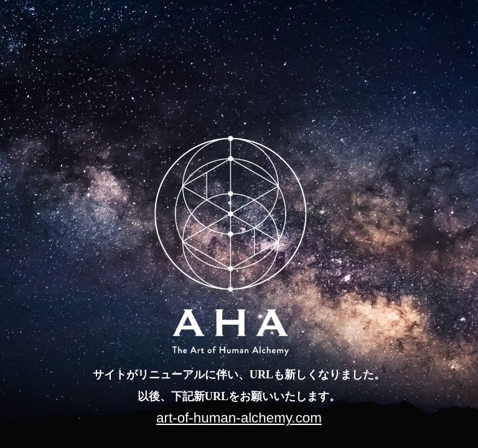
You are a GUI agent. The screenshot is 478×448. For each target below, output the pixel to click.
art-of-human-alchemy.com (239, 418)
